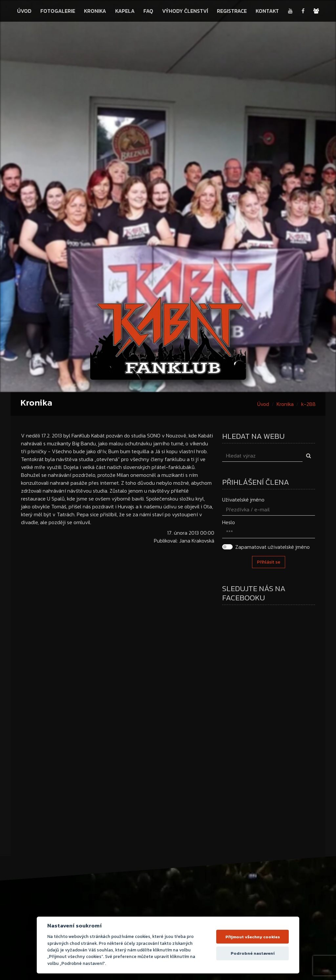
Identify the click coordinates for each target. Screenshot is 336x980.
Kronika (95, 11)
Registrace (232, 11)
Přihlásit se (269, 562)
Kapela (125, 11)
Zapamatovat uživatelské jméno (273, 547)
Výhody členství (185, 11)
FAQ (148, 11)
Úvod (24, 11)
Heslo (229, 522)
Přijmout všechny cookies (253, 937)
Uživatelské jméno (243, 500)
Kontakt (267, 11)
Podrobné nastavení (253, 953)
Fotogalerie (58, 11)
